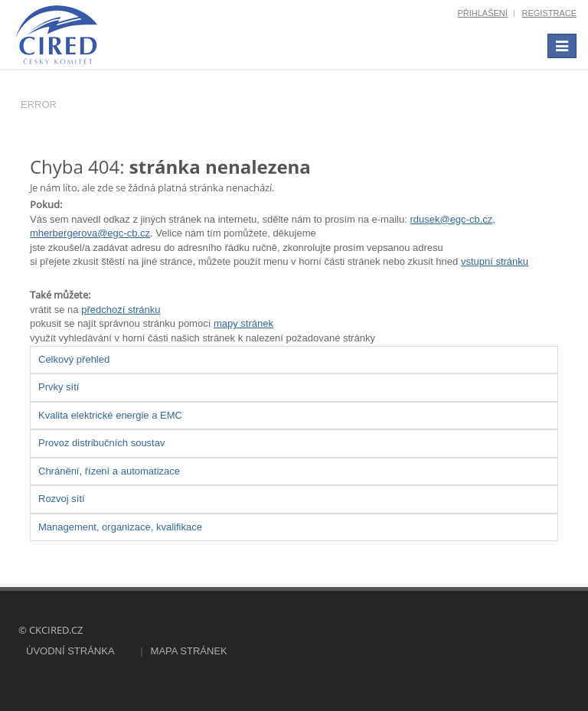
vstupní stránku (495, 261)
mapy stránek (243, 323)
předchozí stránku (121, 310)
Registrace (549, 13)
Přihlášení (482, 13)
